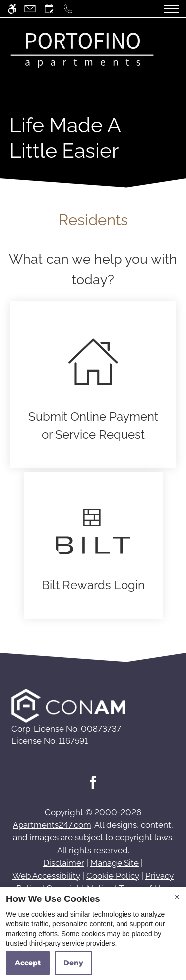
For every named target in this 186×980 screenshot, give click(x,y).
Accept (28, 963)
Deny (73, 963)
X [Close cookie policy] (177, 897)
